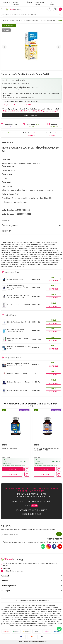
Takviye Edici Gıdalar (31, 20)
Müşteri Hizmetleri (16, 3)
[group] (31, 47)
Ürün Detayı (7, 142)
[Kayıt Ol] (59, 534)
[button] (32, 68)
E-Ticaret (24, 642)
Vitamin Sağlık (15, 20)
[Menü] (2, 9)
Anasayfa (4, 20)
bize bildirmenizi (30, 624)
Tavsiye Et (6, 231)
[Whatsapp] (43, 546)
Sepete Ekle (13, 469)
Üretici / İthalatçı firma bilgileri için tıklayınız (18, 105)
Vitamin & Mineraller (48, 20)
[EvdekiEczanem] (14, 9)
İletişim (30, 2)
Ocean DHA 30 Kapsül (10, 448)
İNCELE (34, 506)
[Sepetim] (60, 9)
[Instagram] (49, 546)
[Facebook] (54, 546)
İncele (53, 277)
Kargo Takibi (52, 3)
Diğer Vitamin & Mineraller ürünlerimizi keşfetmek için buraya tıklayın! (31, 111)
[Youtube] (60, 546)
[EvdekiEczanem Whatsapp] (59, 629)
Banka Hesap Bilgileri (39, 3)
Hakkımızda (6, 2)
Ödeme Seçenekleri (11, 225)
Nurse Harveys (14, 133)
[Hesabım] (49, 9)
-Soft (19, 642)
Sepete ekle (53, 281)
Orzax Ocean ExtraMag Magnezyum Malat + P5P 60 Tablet (46, 449)
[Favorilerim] (55, 9)
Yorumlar (6, 220)
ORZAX (5, 445)
